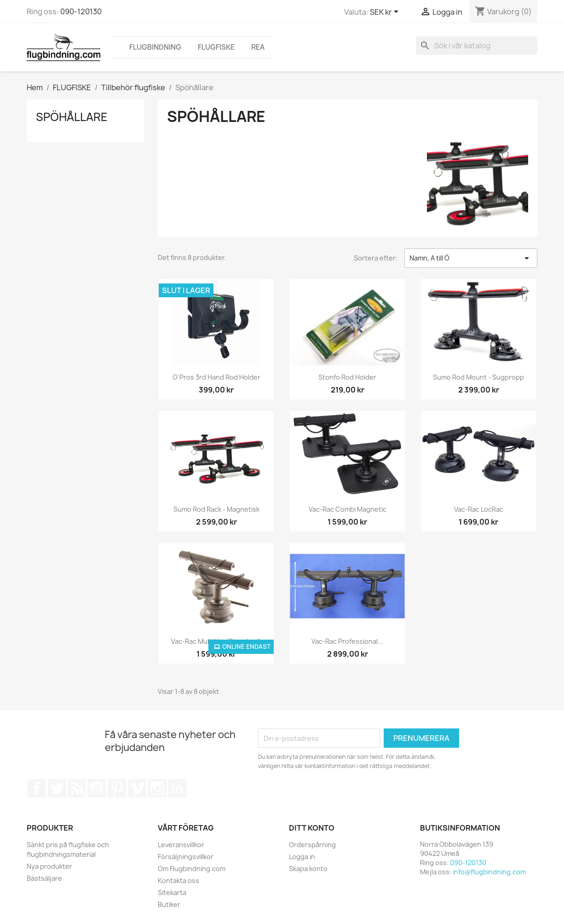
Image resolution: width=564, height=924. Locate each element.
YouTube (97, 788)
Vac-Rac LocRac (479, 509)
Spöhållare (72, 117)
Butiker (169, 904)
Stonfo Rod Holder (347, 377)
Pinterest (117, 788)
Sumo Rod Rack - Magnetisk (216, 509)
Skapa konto (308, 869)
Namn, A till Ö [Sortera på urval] (471, 258)
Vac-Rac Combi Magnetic (348, 509)
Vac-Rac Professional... (347, 641)
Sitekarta (172, 892)
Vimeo (137, 788)
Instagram (157, 788)
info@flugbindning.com (489, 872)
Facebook (37, 788)
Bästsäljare (44, 878)
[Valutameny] (386, 12)
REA (258, 47)
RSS (77, 788)
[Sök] (477, 46)
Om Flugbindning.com (192, 869)
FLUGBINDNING (155, 47)
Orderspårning (312, 845)
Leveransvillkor (181, 845)
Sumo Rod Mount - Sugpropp (478, 377)
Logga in (302, 857)
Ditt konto (312, 828)
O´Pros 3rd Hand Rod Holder (217, 377)
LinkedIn (178, 788)
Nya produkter (49, 866)
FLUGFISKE (216, 47)
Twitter (57, 788)
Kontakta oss (178, 881)
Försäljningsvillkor (186, 857)
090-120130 (81, 12)
